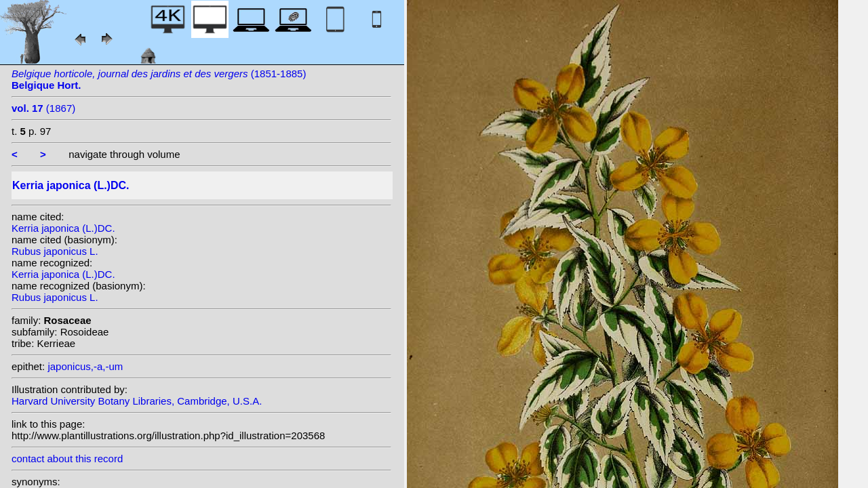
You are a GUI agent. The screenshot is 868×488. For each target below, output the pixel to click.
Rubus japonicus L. (55, 251)
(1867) (43, 108)
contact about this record (67, 459)
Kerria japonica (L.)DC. (63, 228)
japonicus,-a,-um (85, 366)
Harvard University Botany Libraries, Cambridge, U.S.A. (137, 401)
